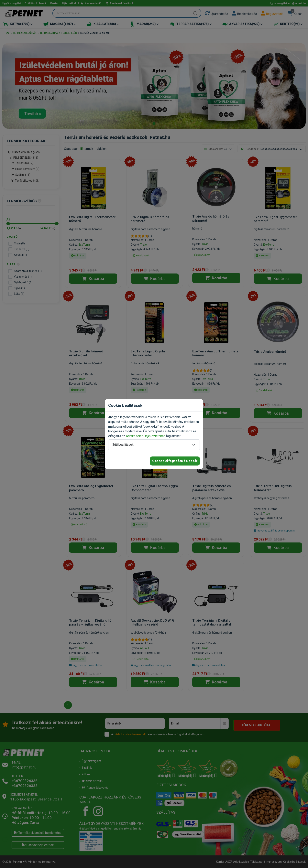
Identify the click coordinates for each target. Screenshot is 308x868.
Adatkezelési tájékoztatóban (146, 436)
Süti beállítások (123, 445)
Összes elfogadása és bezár (175, 461)
